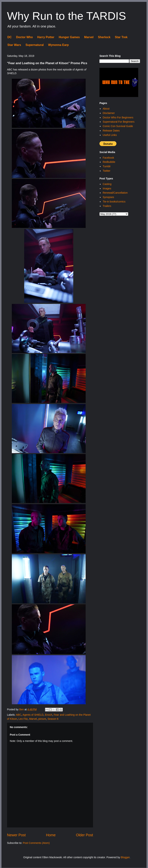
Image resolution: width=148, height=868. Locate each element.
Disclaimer (109, 113)
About (106, 109)
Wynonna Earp (58, 45)
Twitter (106, 171)
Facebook (108, 158)
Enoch (49, 715)
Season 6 (53, 719)
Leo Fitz (23, 719)
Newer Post (16, 835)
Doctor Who (24, 37)
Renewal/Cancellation (115, 193)
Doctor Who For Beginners (118, 117)
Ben (22, 709)
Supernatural (35, 45)
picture (42, 719)
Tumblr (107, 166)
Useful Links (110, 135)
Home (51, 835)
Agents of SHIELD (33, 715)
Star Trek (121, 37)
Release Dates (111, 131)
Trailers (107, 206)
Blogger (125, 857)
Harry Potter (46, 37)
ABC (19, 715)
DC (10, 37)
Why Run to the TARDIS (67, 16)
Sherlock (104, 37)
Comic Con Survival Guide (118, 126)
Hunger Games (69, 37)
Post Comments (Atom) (36, 843)
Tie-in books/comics (114, 202)
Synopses (108, 197)
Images (107, 188)
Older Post (84, 835)
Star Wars (14, 45)
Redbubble (109, 162)
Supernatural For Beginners (118, 122)
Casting (107, 184)
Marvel (89, 37)
